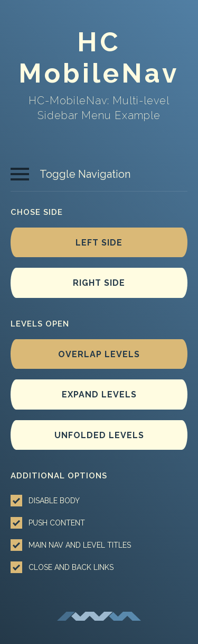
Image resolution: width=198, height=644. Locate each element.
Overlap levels (99, 354)
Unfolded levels (99, 435)
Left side (99, 243)
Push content (48, 523)
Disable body (45, 501)
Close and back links (62, 567)
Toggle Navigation (70, 174)
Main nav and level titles (71, 545)
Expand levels (99, 394)
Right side (99, 283)
